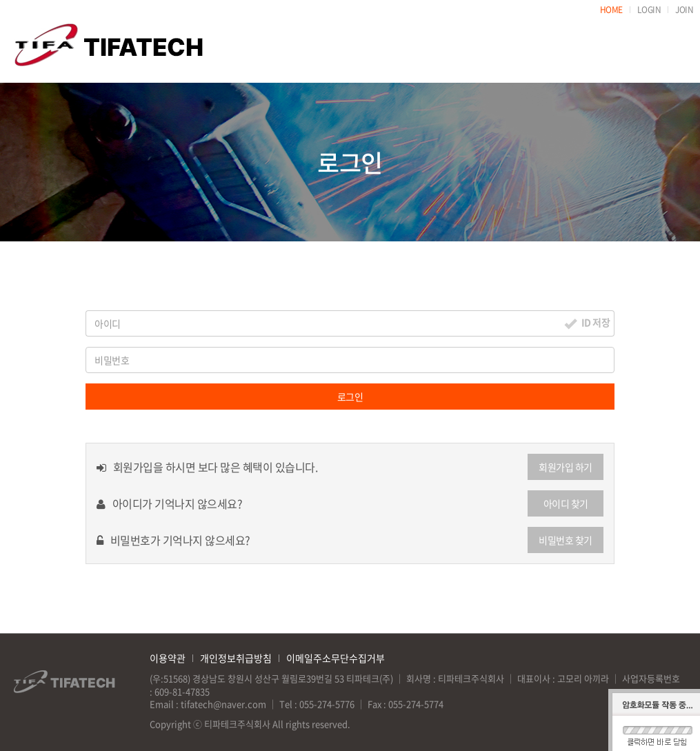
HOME (611, 10)
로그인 (350, 397)
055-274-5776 (327, 704)
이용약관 (168, 658)
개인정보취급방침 (236, 658)
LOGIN (649, 10)
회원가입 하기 (566, 467)
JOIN (684, 10)
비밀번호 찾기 (566, 540)
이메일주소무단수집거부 (336, 658)
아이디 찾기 (566, 503)
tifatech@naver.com (223, 704)
